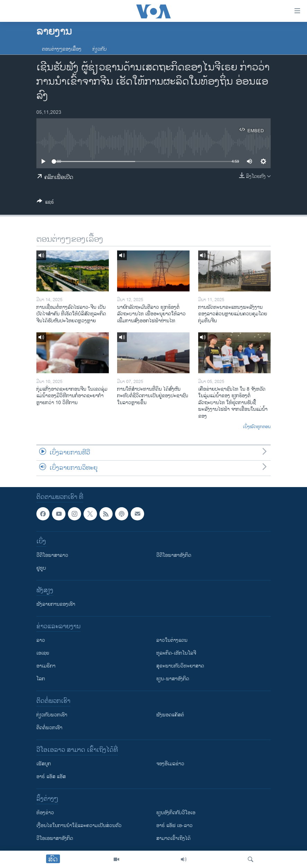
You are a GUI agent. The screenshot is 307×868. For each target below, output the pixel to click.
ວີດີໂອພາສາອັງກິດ (174, 555)
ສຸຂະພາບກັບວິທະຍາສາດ (180, 666)
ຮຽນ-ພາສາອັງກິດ (173, 679)
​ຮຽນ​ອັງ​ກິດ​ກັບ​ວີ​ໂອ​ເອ (176, 813)
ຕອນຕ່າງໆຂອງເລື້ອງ (62, 49)
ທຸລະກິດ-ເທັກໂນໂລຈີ (176, 653)
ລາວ (41, 640)
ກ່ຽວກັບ (100, 49)
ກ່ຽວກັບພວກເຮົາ (52, 715)
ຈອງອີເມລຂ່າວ (170, 764)
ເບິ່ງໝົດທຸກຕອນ (257, 427)
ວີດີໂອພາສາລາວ (52, 555)
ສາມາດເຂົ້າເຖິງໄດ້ (173, 838)
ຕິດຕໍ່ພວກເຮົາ (49, 728)
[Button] (45, 203)
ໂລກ (41, 679)
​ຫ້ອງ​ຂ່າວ (45, 813)
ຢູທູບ (41, 568)
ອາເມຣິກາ (46, 666)
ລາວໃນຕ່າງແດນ (172, 640)
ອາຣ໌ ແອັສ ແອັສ (51, 777)
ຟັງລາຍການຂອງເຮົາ (56, 604)
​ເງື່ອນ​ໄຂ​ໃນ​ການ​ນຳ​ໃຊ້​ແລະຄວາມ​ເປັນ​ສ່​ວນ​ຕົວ (79, 826)
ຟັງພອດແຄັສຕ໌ (170, 715)
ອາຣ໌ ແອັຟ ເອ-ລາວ (174, 826)
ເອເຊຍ (43, 653)
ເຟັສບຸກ (44, 764)
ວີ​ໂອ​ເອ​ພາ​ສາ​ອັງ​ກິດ (55, 838)
